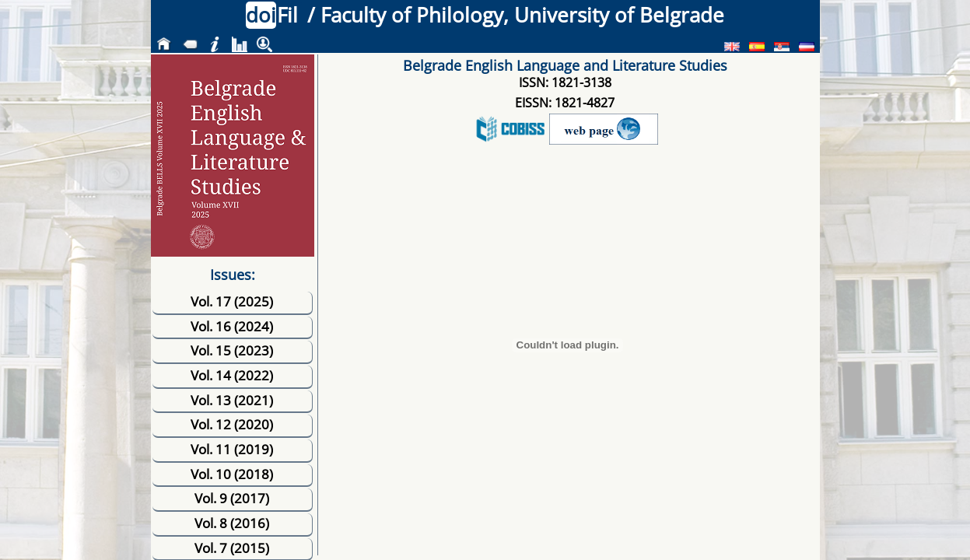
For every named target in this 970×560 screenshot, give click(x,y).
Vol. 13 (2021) (232, 400)
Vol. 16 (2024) (232, 326)
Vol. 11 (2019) (232, 449)
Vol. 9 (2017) (232, 498)
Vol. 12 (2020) (232, 424)
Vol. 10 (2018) (232, 474)
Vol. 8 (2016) (232, 523)
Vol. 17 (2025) (232, 301)
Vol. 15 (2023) (232, 350)
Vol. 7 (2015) (232, 548)
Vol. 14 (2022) (232, 375)
